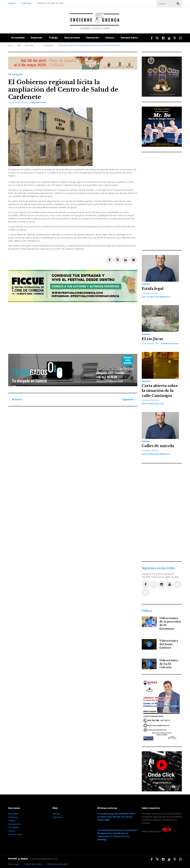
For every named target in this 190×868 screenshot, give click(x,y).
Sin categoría (48, 45)
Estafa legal (153, 289)
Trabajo (53, 38)
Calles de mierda (158, 446)
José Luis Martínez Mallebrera (156, 297)
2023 (19, 45)
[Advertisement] (73, 327)
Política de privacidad (57, 864)
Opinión (12, 3)
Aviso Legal (14, 864)
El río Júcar (153, 339)
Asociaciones (72, 38)
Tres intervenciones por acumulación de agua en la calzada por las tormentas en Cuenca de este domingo (117, 835)
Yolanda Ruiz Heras (170, 344)
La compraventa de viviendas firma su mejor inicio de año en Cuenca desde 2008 (116, 817)
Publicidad (26, 3)
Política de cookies (33, 864)
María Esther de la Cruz (153, 404)
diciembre (29, 45)
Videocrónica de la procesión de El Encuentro (170, 623)
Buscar (178, 4)
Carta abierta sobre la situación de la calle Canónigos (160, 391)
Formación (93, 38)
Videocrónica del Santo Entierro (169, 644)
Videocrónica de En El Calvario (169, 664)
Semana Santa (129, 38)
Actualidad (18, 38)
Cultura (110, 38)
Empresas (37, 38)
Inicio (10, 45)
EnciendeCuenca (39, 102)
